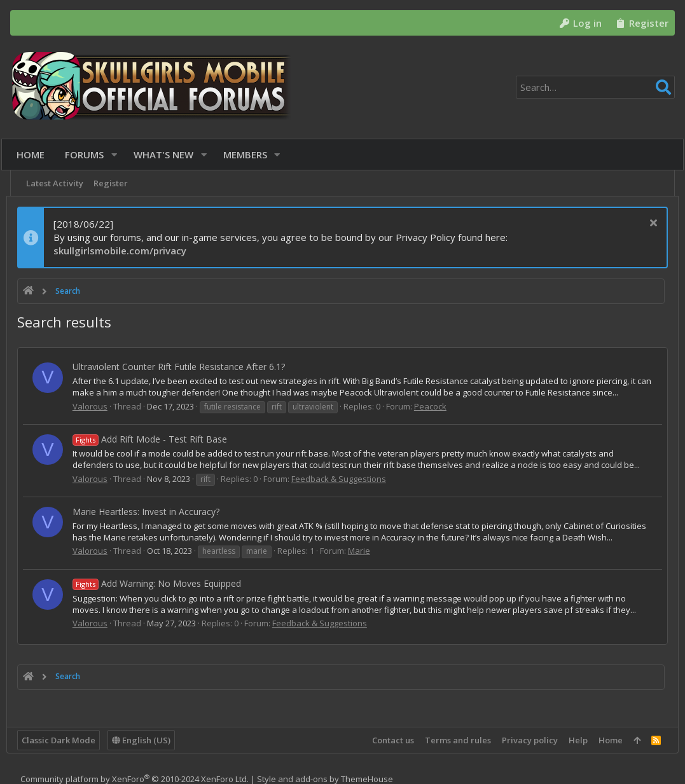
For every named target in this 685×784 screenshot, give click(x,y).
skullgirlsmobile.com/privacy (124, 251)
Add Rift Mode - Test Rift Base (154, 439)
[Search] (595, 87)
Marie (363, 562)
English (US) (145, 740)
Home (607, 740)
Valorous (94, 406)
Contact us (389, 740)
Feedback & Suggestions (342, 479)
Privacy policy (526, 740)
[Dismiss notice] (648, 224)
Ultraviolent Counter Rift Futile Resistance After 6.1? (183, 367)
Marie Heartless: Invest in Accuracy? (150, 512)
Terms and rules (454, 740)
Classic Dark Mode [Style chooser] (62, 740)
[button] (119, 155)
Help (574, 740)
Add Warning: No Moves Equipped (161, 595)
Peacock (434, 406)
